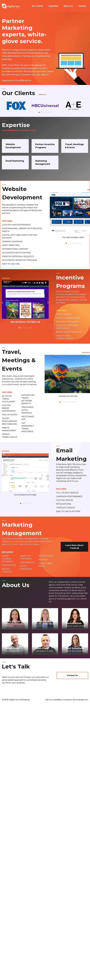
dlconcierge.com (80, 700)
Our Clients (37, 6)
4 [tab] (46, 112)
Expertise (53, 6)
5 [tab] (49, 112)
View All (42, 95)
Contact (82, 6)
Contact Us (72, 675)
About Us (68, 6)
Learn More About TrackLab (74, 547)
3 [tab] (44, 112)
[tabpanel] (16, 106)
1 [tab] (39, 112)
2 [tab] (41, 112)
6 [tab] (51, 112)
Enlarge (5, 278)
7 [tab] (80, 243)
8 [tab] (76, 402)
